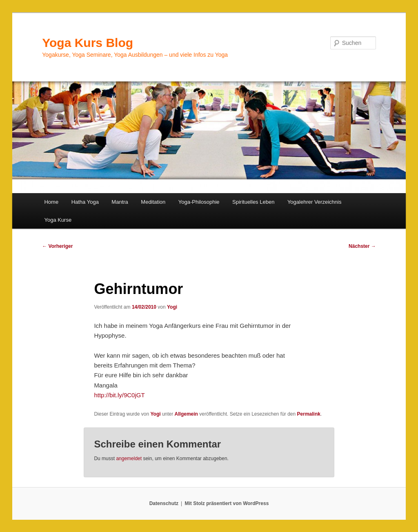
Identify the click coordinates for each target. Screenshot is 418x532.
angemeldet (129, 459)
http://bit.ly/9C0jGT (119, 395)
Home (51, 202)
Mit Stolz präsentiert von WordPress (227, 503)
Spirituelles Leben (253, 202)
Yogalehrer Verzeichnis (315, 202)
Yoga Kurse (58, 220)
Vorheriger (57, 246)
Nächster (362, 246)
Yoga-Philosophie (199, 202)
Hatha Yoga (85, 202)
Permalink (309, 414)
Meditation (153, 202)
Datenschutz (164, 503)
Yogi (172, 307)
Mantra (120, 202)
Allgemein (186, 414)
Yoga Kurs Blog (88, 43)
